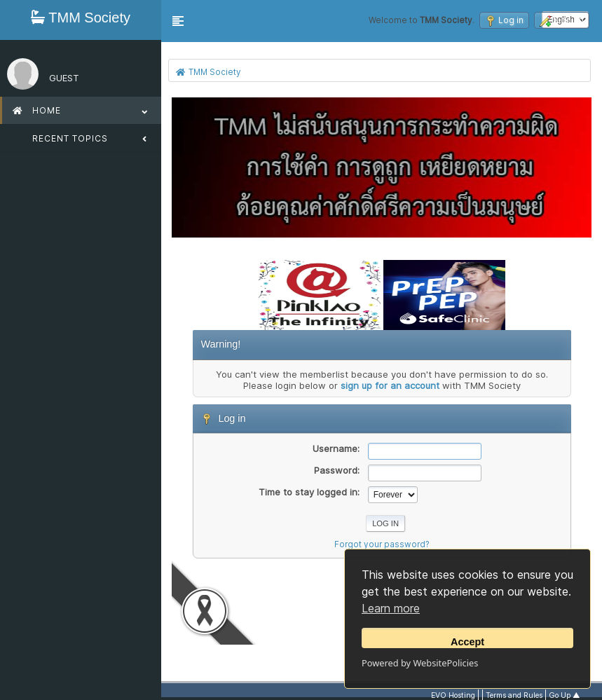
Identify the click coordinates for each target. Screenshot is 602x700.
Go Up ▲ (565, 695)
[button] (178, 21)
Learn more (391, 608)
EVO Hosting (453, 695)
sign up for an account (390, 385)
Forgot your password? (382, 544)
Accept (467, 642)
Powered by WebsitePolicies (420, 663)
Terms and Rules (514, 695)
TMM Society (81, 18)
